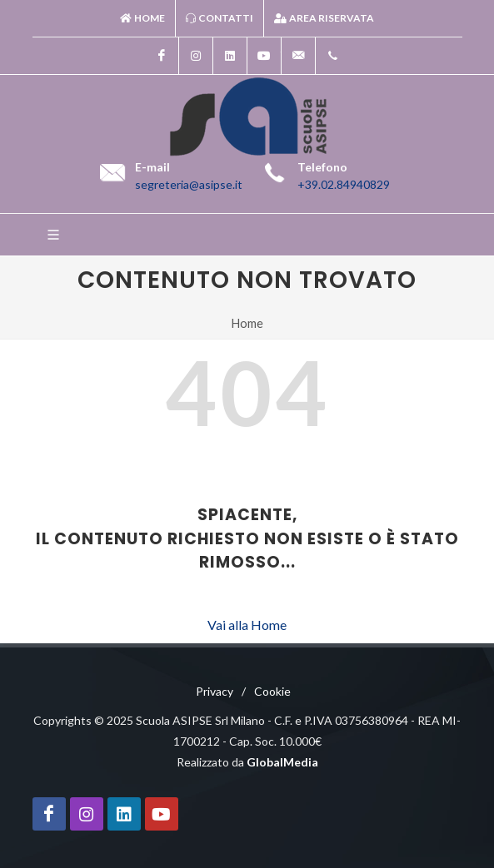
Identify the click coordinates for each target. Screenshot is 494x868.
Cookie (272, 691)
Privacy (215, 691)
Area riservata (324, 18)
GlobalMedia (282, 762)
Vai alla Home (247, 625)
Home (142, 18)
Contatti (220, 18)
